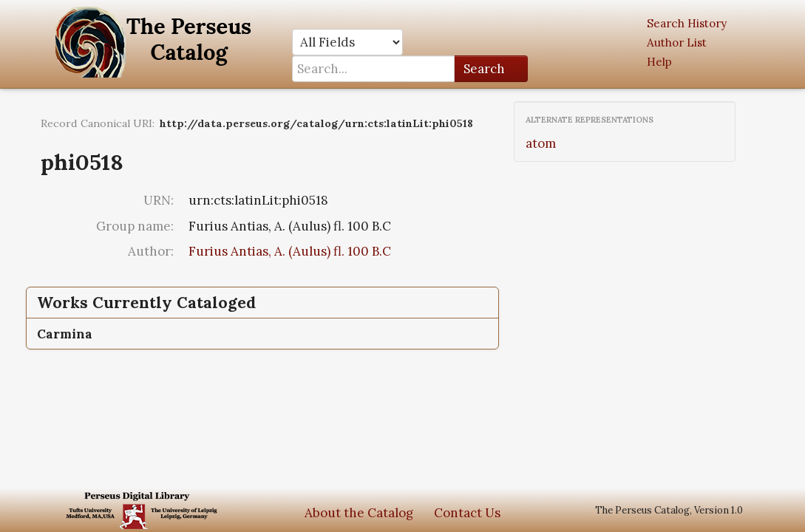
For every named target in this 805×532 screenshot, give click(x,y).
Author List (677, 42)
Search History (687, 23)
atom (541, 143)
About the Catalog (359, 513)
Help (659, 62)
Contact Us (467, 513)
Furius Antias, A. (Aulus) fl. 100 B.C (290, 251)
